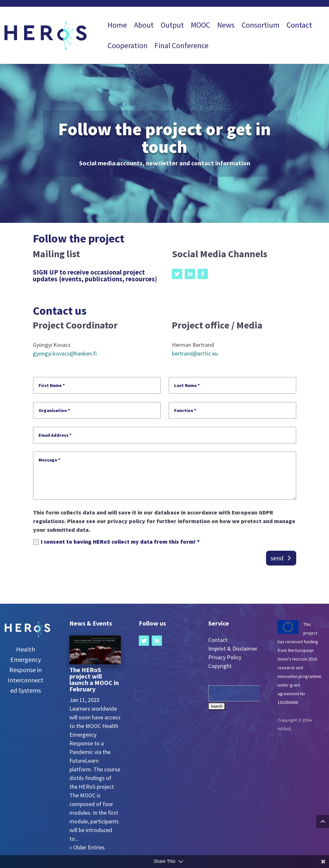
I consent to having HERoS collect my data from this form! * (116, 542)
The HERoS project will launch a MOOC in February (94, 679)
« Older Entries (87, 847)
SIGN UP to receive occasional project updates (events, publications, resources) (95, 276)
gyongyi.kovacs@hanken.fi (65, 353)
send (277, 558)
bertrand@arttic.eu (195, 353)
